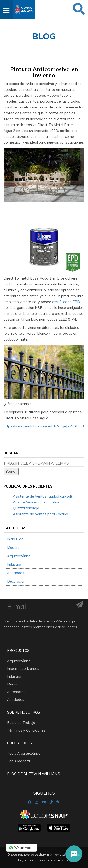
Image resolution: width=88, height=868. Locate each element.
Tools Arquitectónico (24, 753)
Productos (18, 651)
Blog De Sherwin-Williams (34, 774)
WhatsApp (21, 848)
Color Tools (19, 743)
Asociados (16, 573)
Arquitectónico (19, 556)
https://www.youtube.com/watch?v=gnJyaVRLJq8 (44, 426)
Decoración (16, 581)
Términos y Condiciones (26, 730)
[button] (74, 854)
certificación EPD (66, 302)
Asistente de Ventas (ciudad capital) (42, 496)
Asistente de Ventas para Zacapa (40, 514)
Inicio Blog (15, 539)
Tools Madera (18, 761)
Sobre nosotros (24, 712)
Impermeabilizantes (23, 669)
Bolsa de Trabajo (21, 723)
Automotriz (16, 692)
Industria (14, 564)
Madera (13, 547)
